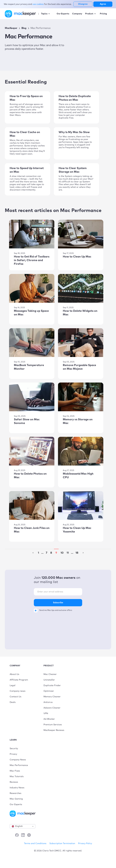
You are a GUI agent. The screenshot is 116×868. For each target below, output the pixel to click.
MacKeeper (11, 28)
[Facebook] (17, 835)
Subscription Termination (62, 844)
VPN (46, 713)
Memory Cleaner (52, 697)
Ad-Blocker (49, 719)
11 (68, 553)
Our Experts (16, 804)
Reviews (14, 782)
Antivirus (48, 702)
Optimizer (49, 691)
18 (77, 553)
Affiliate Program (19, 680)
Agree (103, 4)
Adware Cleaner (52, 708)
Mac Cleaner (50, 674)
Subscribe (58, 603)
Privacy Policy (85, 844)
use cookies (38, 4)
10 (62, 553)
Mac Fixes (15, 771)
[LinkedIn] (23, 835)
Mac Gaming (16, 799)
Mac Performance (19, 765)
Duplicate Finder (52, 686)
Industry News (17, 788)
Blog (24, 28)
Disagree (83, 4)
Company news (18, 691)
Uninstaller (49, 680)
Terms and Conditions (35, 844)
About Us (14, 674)
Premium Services (53, 725)
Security (14, 749)
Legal (13, 686)
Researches (15, 793)
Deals (13, 702)
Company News (18, 760)
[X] (29, 835)
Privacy (13, 754)
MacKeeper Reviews (54, 730)
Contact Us (15, 697)
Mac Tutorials (17, 777)
